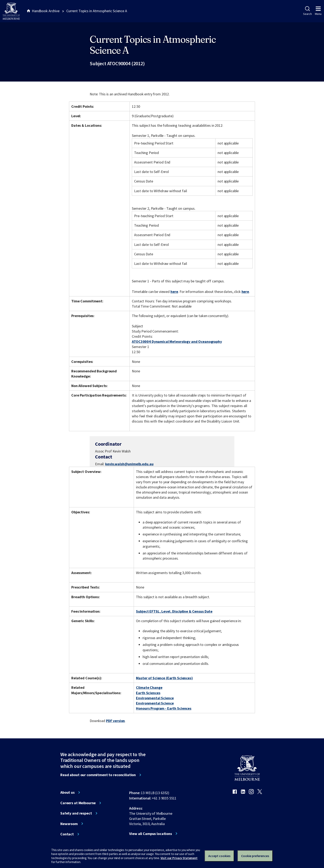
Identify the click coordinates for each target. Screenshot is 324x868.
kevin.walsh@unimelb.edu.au (129, 464)
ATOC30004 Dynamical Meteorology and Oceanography (177, 342)
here (174, 292)
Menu (318, 11)
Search (307, 11)
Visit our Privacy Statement (179, 858)
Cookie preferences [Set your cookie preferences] (255, 856)
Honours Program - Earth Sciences (164, 708)
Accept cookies (219, 856)
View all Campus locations (151, 834)
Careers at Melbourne (78, 803)
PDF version (116, 721)
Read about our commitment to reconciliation (98, 775)
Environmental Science (155, 698)
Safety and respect (76, 813)
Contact (67, 834)
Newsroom (69, 824)
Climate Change (149, 687)
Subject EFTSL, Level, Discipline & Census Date (174, 611)
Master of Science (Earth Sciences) (164, 678)
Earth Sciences (148, 693)
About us (67, 792)
